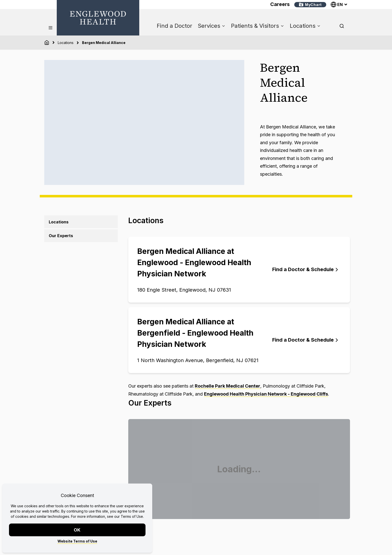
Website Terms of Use (77, 541)
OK (77, 530)
